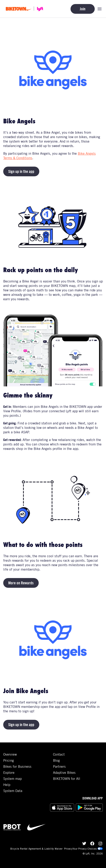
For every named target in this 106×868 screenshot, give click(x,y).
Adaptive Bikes (64, 773)
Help (7, 785)
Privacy (68, 849)
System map (12, 779)
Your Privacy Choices (88, 849)
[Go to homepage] (26, 9)
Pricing (9, 760)
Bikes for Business (17, 767)
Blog (56, 760)
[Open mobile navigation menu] (100, 9)
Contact (59, 754)
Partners (59, 767)
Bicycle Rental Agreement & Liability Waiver (36, 849)
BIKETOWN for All (67, 779)
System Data (13, 791)
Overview (10, 754)
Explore (9, 773)
